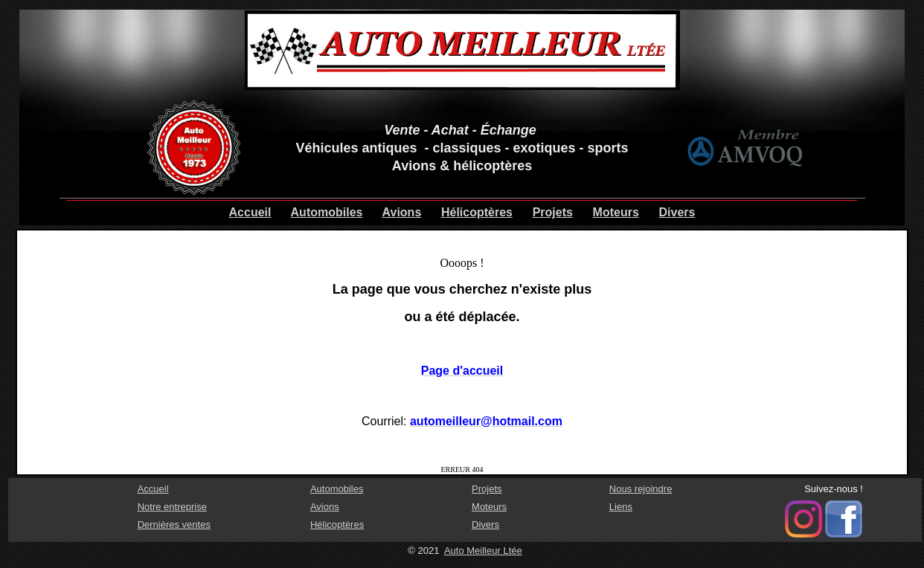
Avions (402, 212)
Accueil (250, 212)
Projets (553, 212)
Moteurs (616, 212)
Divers (677, 212)
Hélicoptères (477, 212)
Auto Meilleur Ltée (483, 551)
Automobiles (327, 212)
